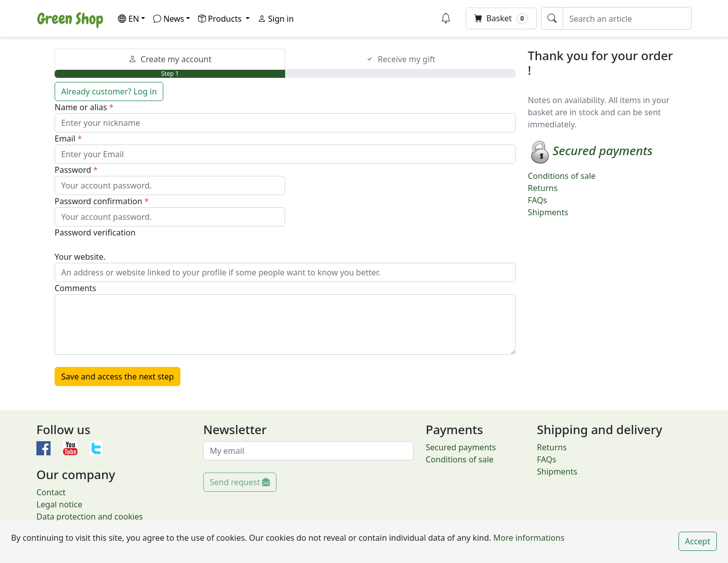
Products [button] (221, 19)
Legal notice (59, 504)
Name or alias (81, 107)
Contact (51, 492)
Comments (75, 288)
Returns (543, 188)
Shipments (548, 212)
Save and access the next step (118, 377)
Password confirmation (98, 201)
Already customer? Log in (109, 91)
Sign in (276, 19)
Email (65, 138)
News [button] (169, 19)
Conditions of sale (562, 176)
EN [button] (128, 19)
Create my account (170, 59)
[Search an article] (627, 18)
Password (73, 170)
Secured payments (461, 447)
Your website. (80, 257)
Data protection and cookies (90, 517)
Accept (698, 541)
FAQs (537, 200)
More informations (528, 538)
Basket (501, 18)
